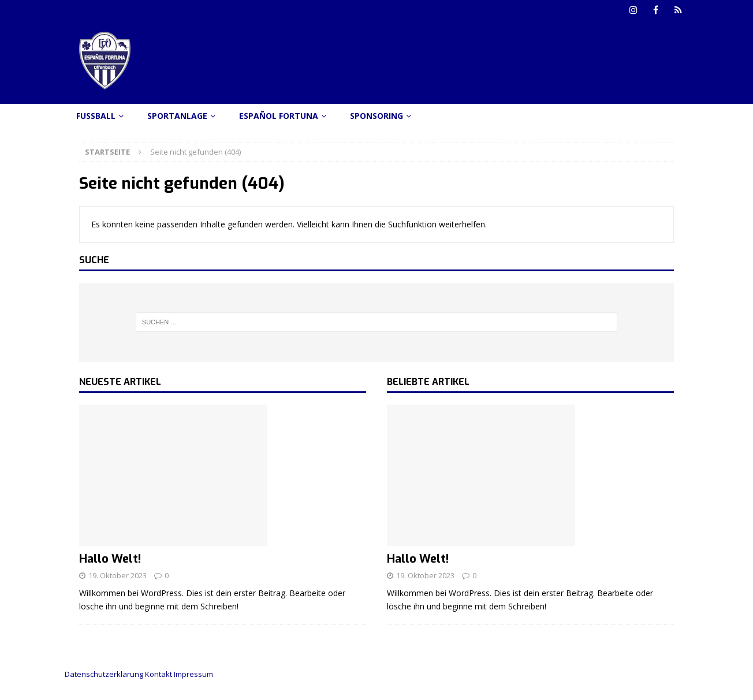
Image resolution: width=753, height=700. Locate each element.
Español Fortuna (279, 116)
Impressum (193, 674)
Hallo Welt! (110, 559)
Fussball (96, 116)
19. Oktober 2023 (118, 575)
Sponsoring (377, 116)
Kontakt (159, 674)
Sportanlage (177, 116)
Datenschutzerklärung (104, 674)
